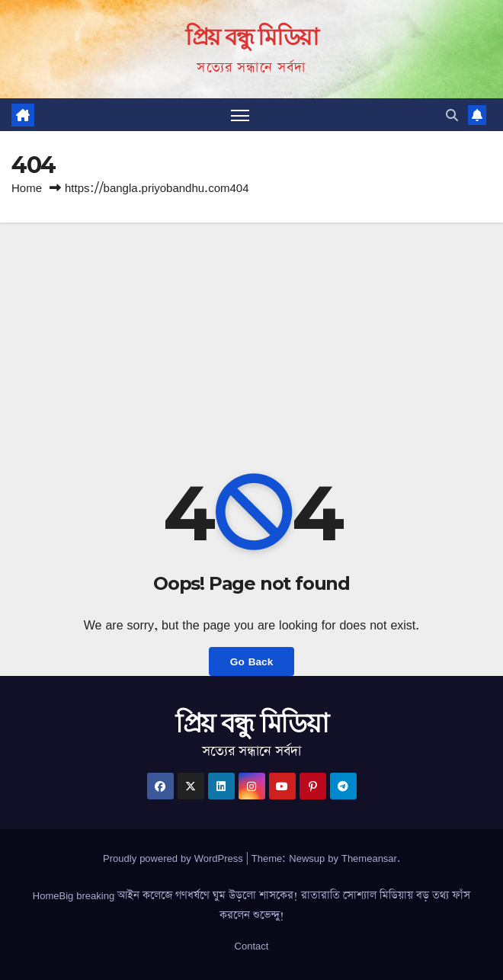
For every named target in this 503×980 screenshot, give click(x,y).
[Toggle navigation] (240, 115)
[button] (452, 115)
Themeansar (369, 858)
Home (27, 188)
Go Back (251, 661)
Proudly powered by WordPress (175, 858)
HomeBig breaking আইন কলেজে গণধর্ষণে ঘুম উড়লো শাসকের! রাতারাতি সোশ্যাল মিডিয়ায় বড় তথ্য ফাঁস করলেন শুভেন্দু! (251, 905)
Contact (252, 946)
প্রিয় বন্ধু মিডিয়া (252, 37)
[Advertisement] (251, 337)
